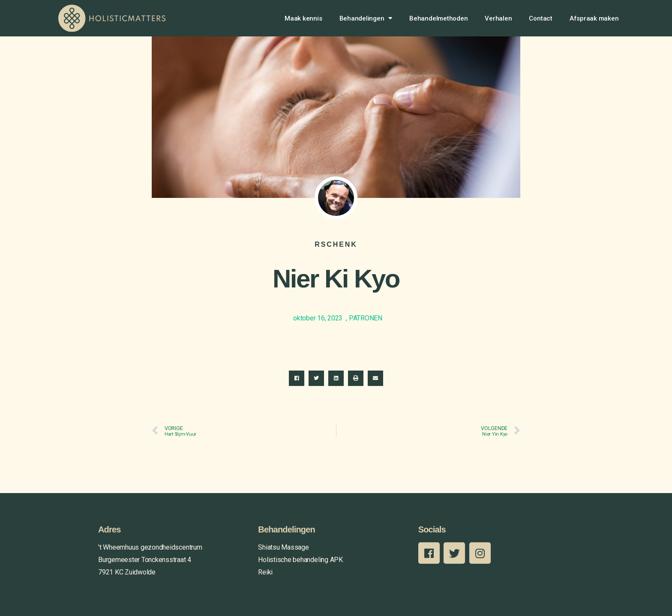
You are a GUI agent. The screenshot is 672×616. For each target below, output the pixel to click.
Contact (540, 18)
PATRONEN (366, 318)
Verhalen (498, 18)
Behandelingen (366, 18)
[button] (297, 378)
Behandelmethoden (438, 18)
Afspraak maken (594, 18)
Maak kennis (303, 18)
